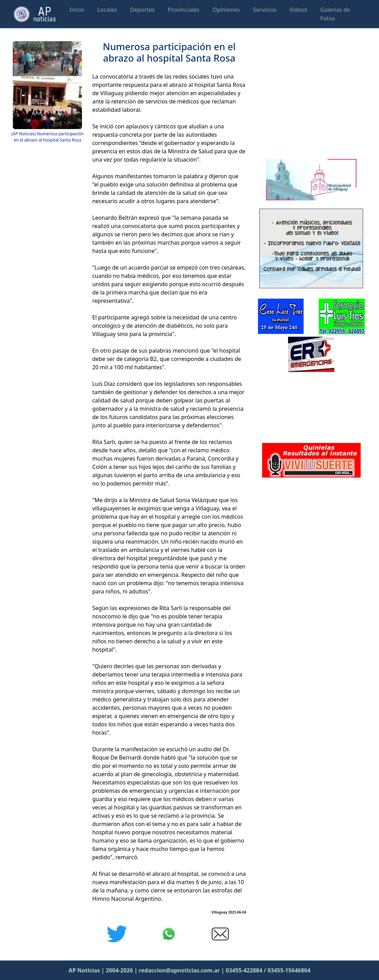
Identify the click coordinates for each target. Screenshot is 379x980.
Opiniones (226, 10)
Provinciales (184, 10)
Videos (298, 10)
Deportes (142, 10)
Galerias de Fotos (335, 14)
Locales (107, 10)
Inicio (77, 10)
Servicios (265, 10)
